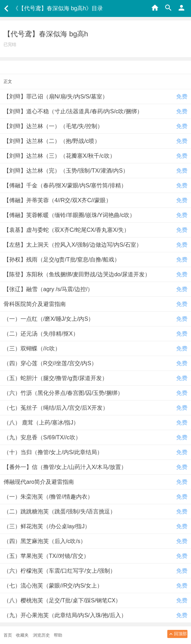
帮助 (58, 635)
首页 (8, 635)
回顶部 (177, 634)
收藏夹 (22, 635)
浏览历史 (41, 635)
